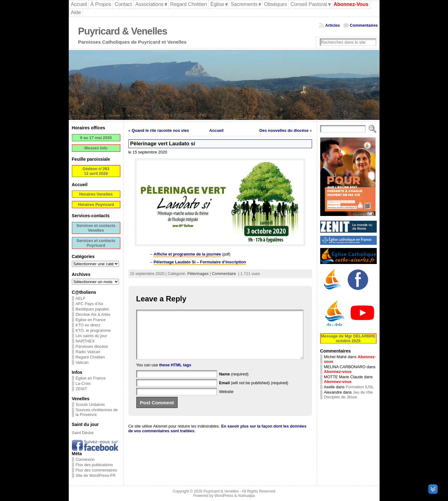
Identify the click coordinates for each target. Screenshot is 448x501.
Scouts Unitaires (90, 404)
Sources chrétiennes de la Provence (97, 412)
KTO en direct (88, 325)
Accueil (217, 130)
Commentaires (364, 25)
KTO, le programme (93, 330)
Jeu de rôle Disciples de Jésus (348, 395)
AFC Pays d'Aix (90, 304)
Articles (333, 25)
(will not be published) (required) (254, 392)
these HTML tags (175, 374)
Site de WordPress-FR (96, 475)
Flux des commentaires (96, 470)
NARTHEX (85, 341)
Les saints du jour (91, 336)
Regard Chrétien (90, 357)
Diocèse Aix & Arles (93, 314)
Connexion (85, 459)
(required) (234, 383)
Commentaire (224, 274)
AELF (81, 298)
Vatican (82, 362)
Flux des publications (94, 465)
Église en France (91, 320)
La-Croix (83, 383)
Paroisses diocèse (92, 346)
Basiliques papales (92, 309)
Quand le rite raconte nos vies (160, 130)
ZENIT (81, 389)
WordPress (224, 496)
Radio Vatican (88, 352)
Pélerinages (198, 274)
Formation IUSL (360, 387)
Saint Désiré (83, 433)
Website (226, 401)
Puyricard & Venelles (123, 31)
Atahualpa (246, 496)
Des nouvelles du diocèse (284, 130)
